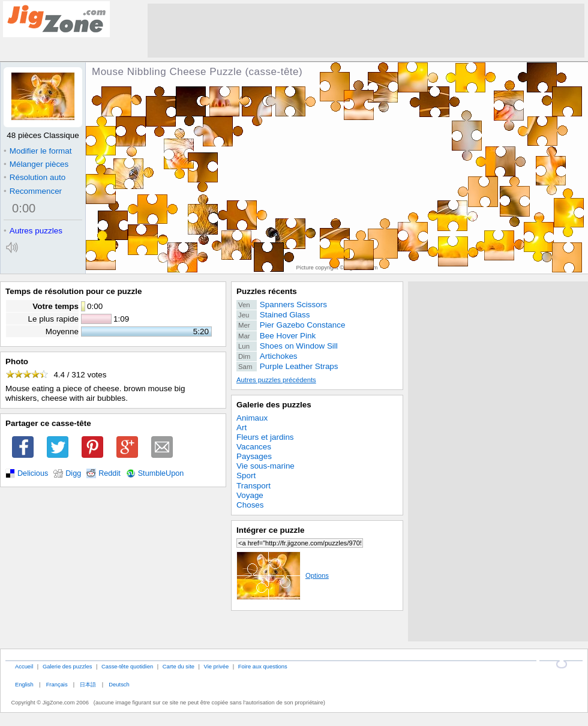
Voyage (250, 495)
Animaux (252, 418)
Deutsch (119, 684)
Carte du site (178, 666)
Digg (73, 473)
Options (283, 575)
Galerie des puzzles (274, 405)
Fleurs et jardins (265, 437)
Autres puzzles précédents (276, 380)
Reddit (109, 473)
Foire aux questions (263, 666)
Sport (246, 475)
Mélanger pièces (36, 164)
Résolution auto (34, 177)
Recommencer (33, 191)
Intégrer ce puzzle (271, 530)
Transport (253, 486)
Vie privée (217, 666)
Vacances (254, 447)
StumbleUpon (161, 473)
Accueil (24, 666)
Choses (250, 505)
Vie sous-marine (265, 466)
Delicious (33, 473)
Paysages (254, 456)
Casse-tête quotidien (127, 666)
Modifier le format (38, 151)
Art (241, 427)
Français (57, 684)
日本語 (88, 684)
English (24, 684)
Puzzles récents (267, 291)
